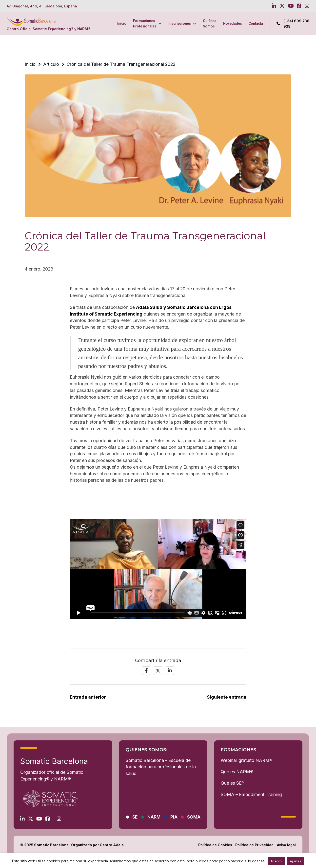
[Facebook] (146, 671)
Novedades (233, 23)
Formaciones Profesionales (145, 23)
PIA (174, 817)
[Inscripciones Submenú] (195, 23)
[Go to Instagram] (307, 6)
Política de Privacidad (254, 845)
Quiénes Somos (210, 23)
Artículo (51, 64)
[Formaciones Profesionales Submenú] (160, 23)
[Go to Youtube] (291, 6)
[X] (158, 671)
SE (135, 817)
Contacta (256, 23)
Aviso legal (286, 845)
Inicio (122, 23)
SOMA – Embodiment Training (251, 794)
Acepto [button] (276, 861)
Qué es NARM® (237, 772)
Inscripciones (180, 23)
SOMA (194, 817)
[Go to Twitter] (282, 6)
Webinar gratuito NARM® (247, 760)
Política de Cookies (215, 845)
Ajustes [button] (296, 861)
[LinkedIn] (170, 671)
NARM (154, 817)
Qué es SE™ (233, 783)
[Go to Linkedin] (274, 6)
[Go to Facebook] (299, 6)
